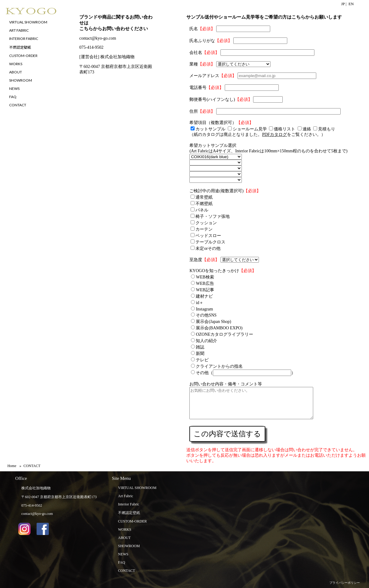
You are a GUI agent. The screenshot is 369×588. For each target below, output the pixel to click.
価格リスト (285, 129)
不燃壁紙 (204, 204)
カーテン (204, 229)
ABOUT (124, 538)
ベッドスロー (208, 236)
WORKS (125, 530)
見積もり (327, 129)
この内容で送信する (227, 434)
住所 (194, 111)
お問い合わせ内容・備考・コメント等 (226, 384)
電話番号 (198, 88)
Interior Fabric (129, 504)
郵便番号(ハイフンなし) (212, 99)
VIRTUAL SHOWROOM (137, 488)
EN (351, 4)
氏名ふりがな (202, 41)
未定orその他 (208, 248)
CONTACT (127, 571)
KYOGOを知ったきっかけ (214, 271)
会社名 (196, 53)
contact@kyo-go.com (98, 38)
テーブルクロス (210, 242)
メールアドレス (204, 76)
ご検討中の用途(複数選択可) (216, 191)
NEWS (123, 554)
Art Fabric (126, 496)
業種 (194, 64)
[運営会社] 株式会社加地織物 (107, 57)
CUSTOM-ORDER (132, 521)
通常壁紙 (204, 197)
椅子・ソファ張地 (213, 216)
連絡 (307, 129)
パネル (202, 210)
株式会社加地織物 (36, 488)
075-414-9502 (91, 47)
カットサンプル (210, 129)
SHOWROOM (129, 546)
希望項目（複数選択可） (213, 123)
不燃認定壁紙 (129, 513)
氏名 (194, 29)
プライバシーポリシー (345, 583)
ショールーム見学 (250, 129)
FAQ (122, 562)
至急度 (196, 260)
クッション (206, 223)
